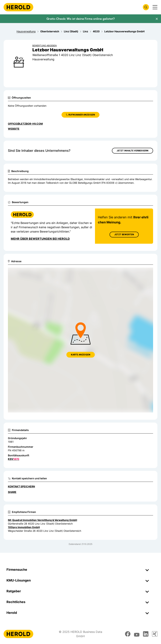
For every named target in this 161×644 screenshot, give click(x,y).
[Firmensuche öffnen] (146, 7)
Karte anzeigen (81, 355)
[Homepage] (18, 7)
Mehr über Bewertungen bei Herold (40, 239)
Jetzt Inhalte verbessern (132, 151)
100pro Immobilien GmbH (24, 527)
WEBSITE (14, 129)
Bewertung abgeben (45, 46)
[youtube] (137, 634)
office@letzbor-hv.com (25, 124)
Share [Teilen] (12, 492)
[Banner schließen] (157, 19)
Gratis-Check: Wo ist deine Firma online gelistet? (80, 19)
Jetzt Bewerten (124, 234)
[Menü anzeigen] (155, 7)
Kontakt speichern (21, 486)
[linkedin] (146, 634)
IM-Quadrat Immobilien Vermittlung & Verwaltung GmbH (42, 520)
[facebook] (128, 634)
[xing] (155, 634)
